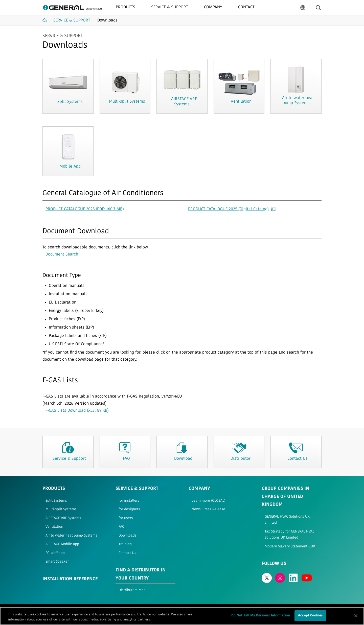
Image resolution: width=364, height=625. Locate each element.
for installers (129, 501)
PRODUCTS (54, 489)
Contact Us (127, 553)
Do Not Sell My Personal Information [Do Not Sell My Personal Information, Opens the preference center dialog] (261, 618)
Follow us (274, 564)
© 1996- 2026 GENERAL (306, 609)
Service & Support (137, 489)
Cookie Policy (90, 609)
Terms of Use (51, 609)
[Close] (356, 618)
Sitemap (110, 609)
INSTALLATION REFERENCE (70, 579)
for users (126, 518)
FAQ (121, 527)
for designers (129, 509)
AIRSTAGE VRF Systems (63, 518)
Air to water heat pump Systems (71, 536)
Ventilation (54, 527)
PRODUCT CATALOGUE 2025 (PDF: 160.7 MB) (85, 209)
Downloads (128, 536)
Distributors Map (132, 590)
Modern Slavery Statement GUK (290, 547)
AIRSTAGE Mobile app (62, 544)
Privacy (71, 609)
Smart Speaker (57, 562)
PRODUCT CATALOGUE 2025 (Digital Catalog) (232, 209)
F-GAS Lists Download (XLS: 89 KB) (77, 411)
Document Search (62, 254)
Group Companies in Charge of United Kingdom (285, 497)
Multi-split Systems (61, 509)
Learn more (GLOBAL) (208, 501)
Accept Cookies (310, 618)
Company (199, 489)
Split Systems (56, 501)
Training (125, 544)
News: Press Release (208, 509)
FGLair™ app (55, 553)
